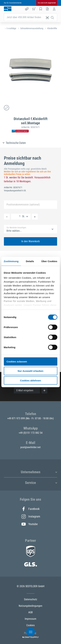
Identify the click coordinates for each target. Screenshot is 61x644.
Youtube (30, 524)
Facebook (30, 509)
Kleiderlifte (52, 28)
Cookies (30, 625)
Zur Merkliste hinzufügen (16, 228)
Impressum (30, 619)
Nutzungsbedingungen (30, 606)
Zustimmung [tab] (11, 261)
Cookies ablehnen (30, 380)
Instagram (31, 516)
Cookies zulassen (17, 361)
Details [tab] (30, 261)
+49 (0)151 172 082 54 (31, 433)
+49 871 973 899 (16, 418)
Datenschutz (31, 599)
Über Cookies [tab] (49, 261)
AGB (30, 612)
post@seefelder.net (30, 447)
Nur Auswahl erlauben (31, 371)
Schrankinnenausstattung (32, 28)
